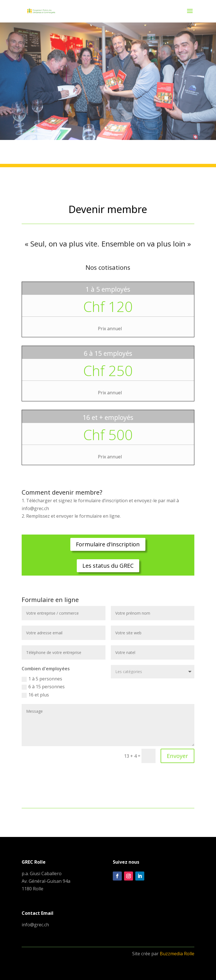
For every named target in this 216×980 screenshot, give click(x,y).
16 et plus (35, 695)
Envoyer (177, 756)
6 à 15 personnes (43, 687)
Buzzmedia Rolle (177, 954)
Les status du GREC (108, 566)
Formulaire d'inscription (108, 544)
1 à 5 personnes (42, 679)
